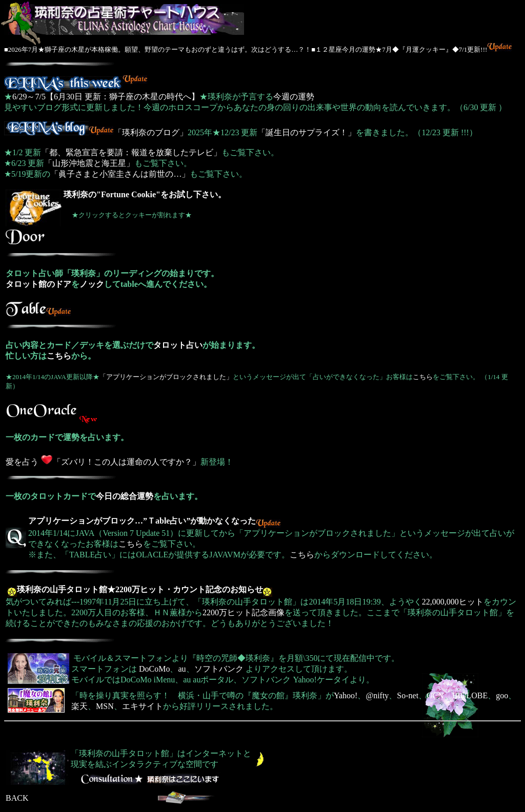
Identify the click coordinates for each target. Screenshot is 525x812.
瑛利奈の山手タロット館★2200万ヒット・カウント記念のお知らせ (140, 589)
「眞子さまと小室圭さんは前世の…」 (120, 174)
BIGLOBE (470, 695)
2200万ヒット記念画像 (244, 612)
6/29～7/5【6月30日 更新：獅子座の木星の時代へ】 (106, 97)
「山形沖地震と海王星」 (89, 163)
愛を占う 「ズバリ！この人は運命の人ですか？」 (103, 462)
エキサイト (143, 706)
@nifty (377, 695)
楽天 (79, 706)
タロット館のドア (38, 284)
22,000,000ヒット (453, 602)
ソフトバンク (219, 669)
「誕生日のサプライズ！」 (307, 132)
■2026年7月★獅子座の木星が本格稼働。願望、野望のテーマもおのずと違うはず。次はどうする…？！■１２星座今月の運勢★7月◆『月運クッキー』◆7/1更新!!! (246, 49)
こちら (59, 356)
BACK (17, 798)
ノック (92, 284)
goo (502, 695)
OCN (435, 695)
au (182, 669)
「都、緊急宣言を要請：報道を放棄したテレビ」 (131, 152)
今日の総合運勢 (125, 496)
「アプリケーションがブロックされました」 (166, 377)
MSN (105, 706)
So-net (408, 695)
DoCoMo (154, 669)
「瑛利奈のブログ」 (96, 132)
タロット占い (178, 345)
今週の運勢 (294, 97)
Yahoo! (346, 695)
